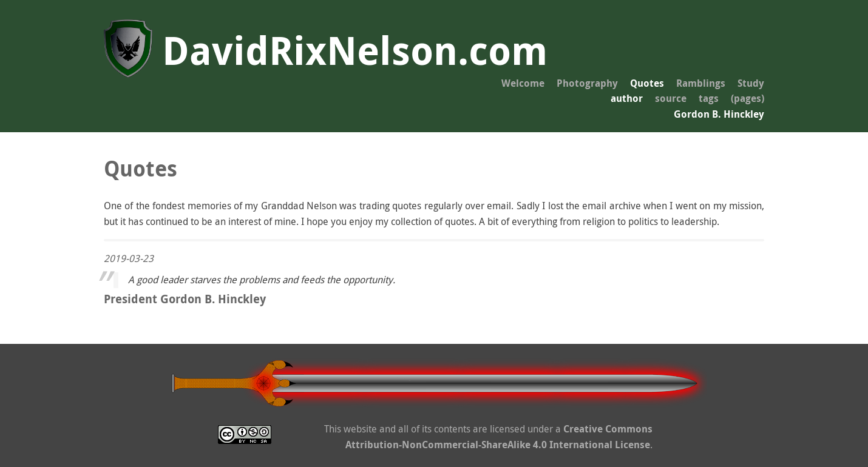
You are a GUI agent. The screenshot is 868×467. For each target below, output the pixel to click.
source (671, 98)
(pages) (748, 98)
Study (751, 83)
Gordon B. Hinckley (719, 114)
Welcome (523, 83)
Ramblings (701, 83)
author (627, 98)
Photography (587, 83)
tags (709, 98)
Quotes (647, 83)
